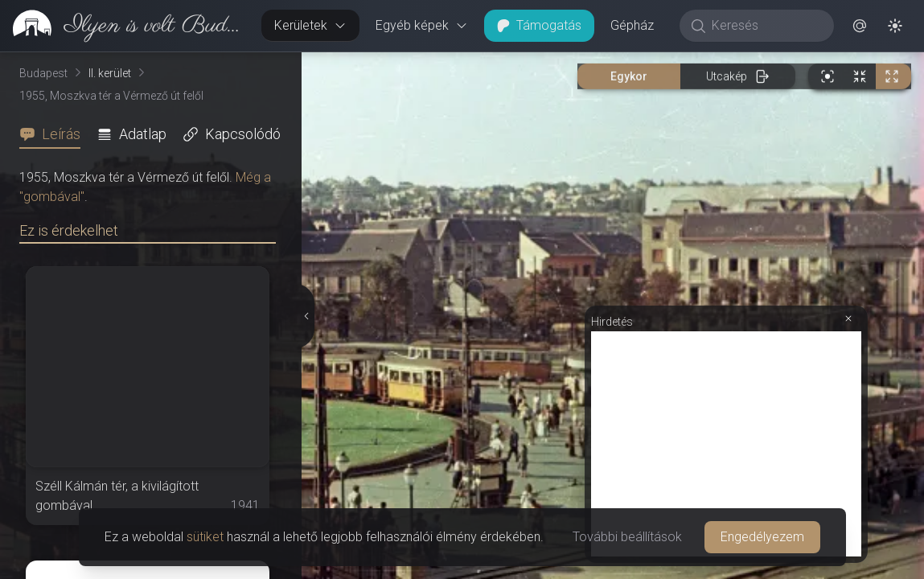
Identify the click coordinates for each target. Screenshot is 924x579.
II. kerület (110, 73)
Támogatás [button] (539, 25)
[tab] (55, 134)
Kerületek (310, 25)
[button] (860, 26)
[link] (124, 26)
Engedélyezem (762, 537)
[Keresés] (765, 26)
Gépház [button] (632, 25)
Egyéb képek (422, 25)
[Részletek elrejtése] (306, 316)
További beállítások (627, 537)
